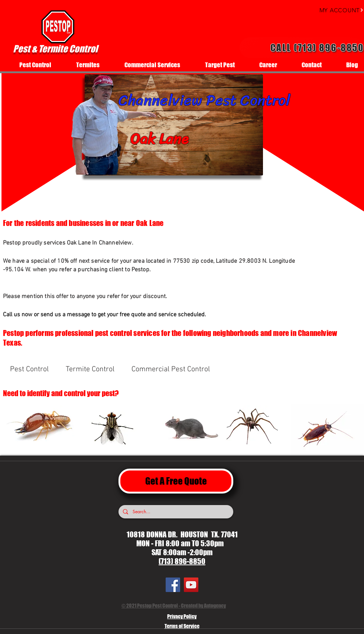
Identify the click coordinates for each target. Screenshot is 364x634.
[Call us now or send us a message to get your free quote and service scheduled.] (129, 315)
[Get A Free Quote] (176, 481)
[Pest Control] (29, 369)
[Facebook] (173, 585)
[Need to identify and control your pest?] (71, 393)
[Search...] (175, 512)
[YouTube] (191, 585)
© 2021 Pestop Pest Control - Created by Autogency (174, 606)
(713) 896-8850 (182, 561)
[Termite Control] (90, 369)
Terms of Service (182, 626)
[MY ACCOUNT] (334, 10)
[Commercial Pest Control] (171, 369)
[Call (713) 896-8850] (302, 48)
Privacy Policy (182, 616)
